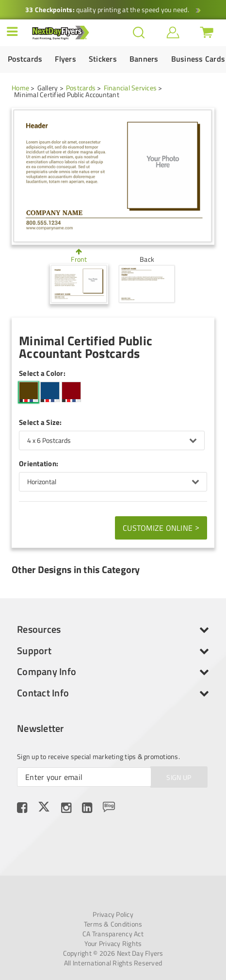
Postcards (25, 59)
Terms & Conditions (113, 924)
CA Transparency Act (113, 934)
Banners (144, 59)
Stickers (103, 59)
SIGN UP (179, 777)
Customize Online (161, 527)
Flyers (65, 59)
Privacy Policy (113, 914)
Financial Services (130, 88)
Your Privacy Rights (113, 944)
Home (20, 88)
